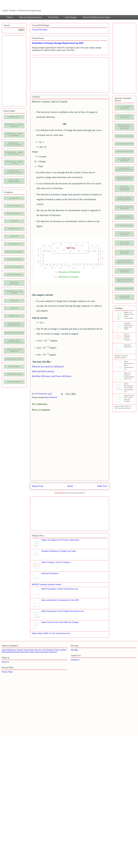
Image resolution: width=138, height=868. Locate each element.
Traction (20, 650)
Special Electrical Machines (14, 351)
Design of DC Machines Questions (124, 169)
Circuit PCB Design (40, 30)
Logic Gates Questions (124, 243)
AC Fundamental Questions (124, 117)
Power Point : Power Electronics (14, 153)
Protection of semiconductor (14, 324)
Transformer (14, 367)
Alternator (14, 198)
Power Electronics (22, 652)
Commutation (14, 229)
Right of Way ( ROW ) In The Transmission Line (51, 633)
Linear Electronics (9, 650)
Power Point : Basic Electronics (14, 135)
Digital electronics (14, 252)
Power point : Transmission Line (14, 172)
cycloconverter (14, 382)
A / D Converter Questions (124, 107)
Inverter (14, 301)
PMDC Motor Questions (124, 252)
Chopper (14, 221)
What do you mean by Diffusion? (48, 367)
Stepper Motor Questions (124, 271)
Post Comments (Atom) (75, 493)
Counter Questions (124, 151)
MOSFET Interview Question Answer (47, 584)
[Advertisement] (51, 74)
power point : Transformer (14, 181)
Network (14, 308)
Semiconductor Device (14, 333)
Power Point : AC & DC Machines (14, 125)
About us (5, 662)
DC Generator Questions (124, 160)
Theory (10, 17)
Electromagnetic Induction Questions (124, 217)
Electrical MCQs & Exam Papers (97, 17)
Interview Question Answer (30, 17)
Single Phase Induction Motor (14, 341)
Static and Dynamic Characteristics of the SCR (60, 600)
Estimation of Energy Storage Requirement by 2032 (58, 43)
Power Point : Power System (14, 162)
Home (70, 486)
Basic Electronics (37, 652)
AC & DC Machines (46, 650)
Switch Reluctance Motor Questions (124, 280)
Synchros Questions (124, 289)
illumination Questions (124, 297)
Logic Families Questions (124, 234)
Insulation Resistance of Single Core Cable (58, 551)
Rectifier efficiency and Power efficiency (52, 376)
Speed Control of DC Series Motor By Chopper (60, 622)
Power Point (53, 17)
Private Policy (7, 672)
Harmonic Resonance (50, 573)
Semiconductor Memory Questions (124, 262)
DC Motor (14, 236)
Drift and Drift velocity (43, 371)
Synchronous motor (14, 359)
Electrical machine (14, 267)
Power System (61, 650)
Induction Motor (14, 275)
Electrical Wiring (14, 259)
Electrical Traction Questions (124, 208)
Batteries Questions (124, 136)
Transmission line (14, 374)
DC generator (14, 244)
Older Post (102, 486)
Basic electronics (14, 214)
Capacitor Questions (124, 144)
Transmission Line (31, 650)
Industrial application (14, 283)
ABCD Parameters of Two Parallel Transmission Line (62, 611)
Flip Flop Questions (124, 225)
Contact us (75, 660)
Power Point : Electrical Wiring (14, 144)
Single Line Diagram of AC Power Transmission (60, 540)
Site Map (74, 650)
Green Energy (71, 17)
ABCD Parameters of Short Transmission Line (60, 589)
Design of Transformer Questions (124, 188)
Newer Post (37, 486)
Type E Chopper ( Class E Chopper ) (56, 562)
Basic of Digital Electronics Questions (124, 127)
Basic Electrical (51, 397)
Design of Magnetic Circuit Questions (124, 178)
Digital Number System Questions (124, 198)
